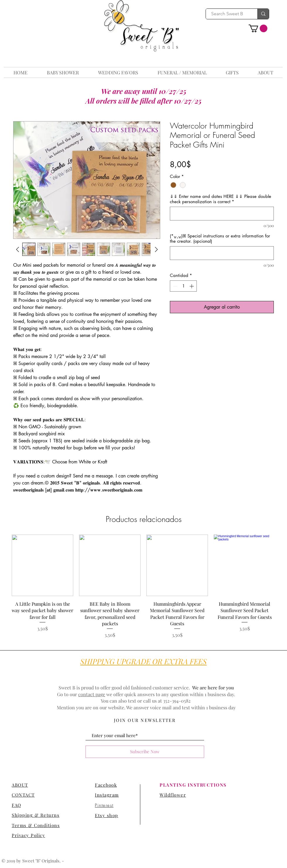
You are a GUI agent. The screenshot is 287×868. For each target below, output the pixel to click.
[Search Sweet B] (227, 14)
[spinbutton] (183, 286)
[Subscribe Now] (145, 752)
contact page (92, 694)
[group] (143, 587)
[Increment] (192, 286)
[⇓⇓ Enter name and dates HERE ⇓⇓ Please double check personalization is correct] (222, 214)
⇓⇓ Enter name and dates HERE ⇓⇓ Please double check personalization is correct (221, 199)
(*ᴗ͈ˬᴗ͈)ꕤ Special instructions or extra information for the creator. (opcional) (220, 239)
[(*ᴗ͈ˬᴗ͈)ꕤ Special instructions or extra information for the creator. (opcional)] (222, 253)
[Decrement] (175, 286)
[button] (258, 28)
